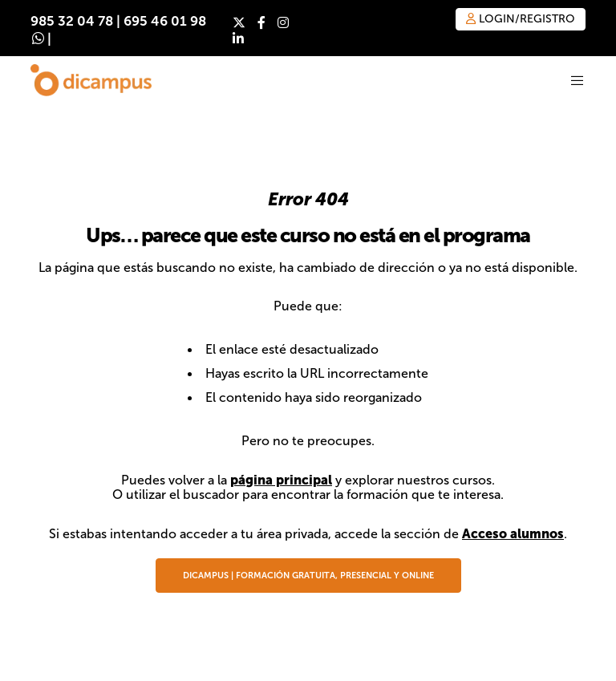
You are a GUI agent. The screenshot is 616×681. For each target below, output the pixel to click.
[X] (239, 22)
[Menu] (567, 80)
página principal (281, 480)
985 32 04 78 (72, 21)
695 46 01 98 (165, 21)
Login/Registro (521, 19)
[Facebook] (261, 22)
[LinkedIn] (238, 39)
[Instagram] (283, 22)
